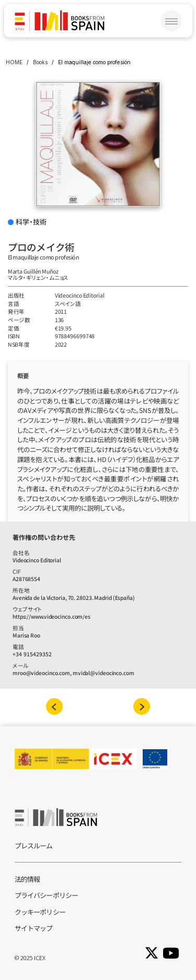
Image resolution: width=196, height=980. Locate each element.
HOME (14, 62)
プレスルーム (34, 846)
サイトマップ (34, 928)
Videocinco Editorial (80, 295)
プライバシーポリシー (46, 895)
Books (40, 62)
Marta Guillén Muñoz (33, 271)
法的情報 (27, 879)
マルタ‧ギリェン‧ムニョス (38, 278)
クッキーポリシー (40, 912)
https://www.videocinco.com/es (51, 616)
